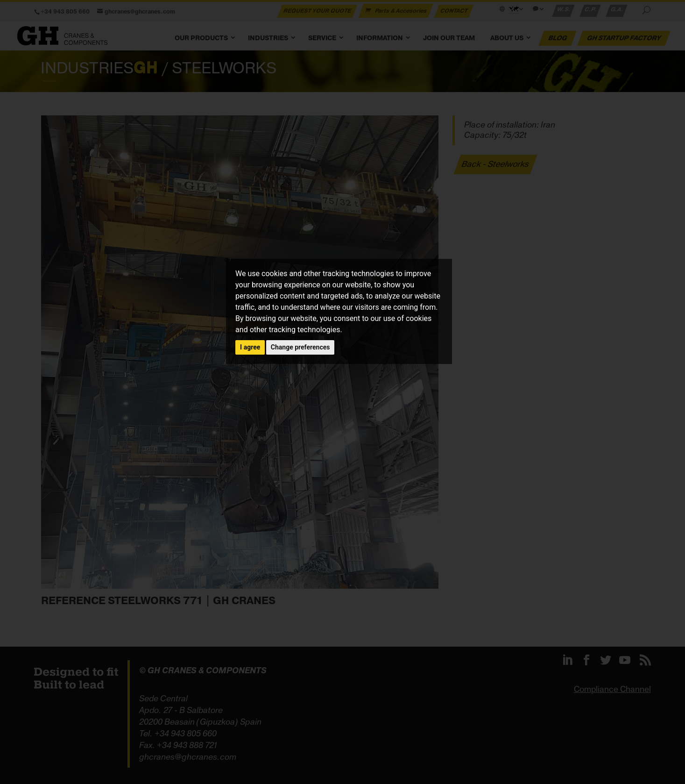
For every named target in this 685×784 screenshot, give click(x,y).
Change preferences (300, 347)
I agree (250, 347)
